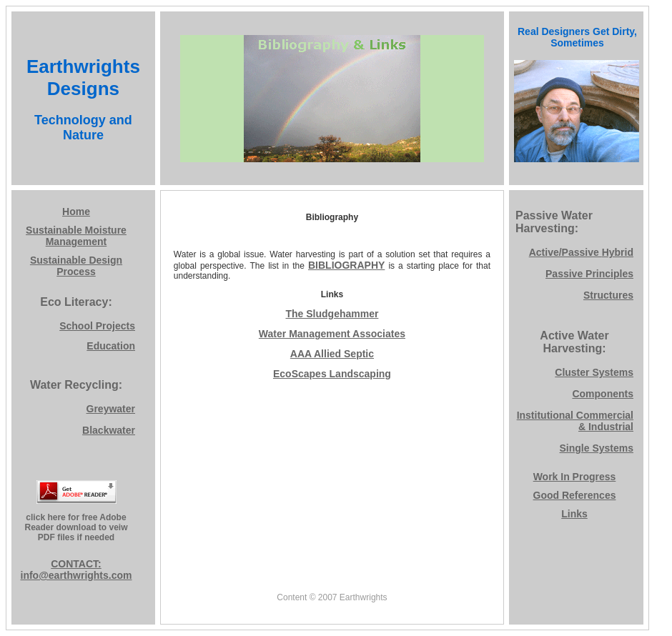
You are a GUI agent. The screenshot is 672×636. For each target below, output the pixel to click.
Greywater (111, 409)
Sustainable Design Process (76, 266)
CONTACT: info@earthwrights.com (76, 570)
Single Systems (597, 448)
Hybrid (618, 252)
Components (603, 394)
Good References (575, 495)
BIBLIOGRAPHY (346, 265)
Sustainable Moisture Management (76, 236)
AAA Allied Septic (332, 354)
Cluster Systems (594, 372)
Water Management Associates (332, 334)
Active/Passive (565, 252)
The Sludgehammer (332, 314)
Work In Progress (575, 477)
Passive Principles (589, 274)
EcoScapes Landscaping (332, 374)
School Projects (97, 326)
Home (76, 212)
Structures (608, 295)
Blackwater (109, 430)
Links (574, 514)
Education (111, 346)
